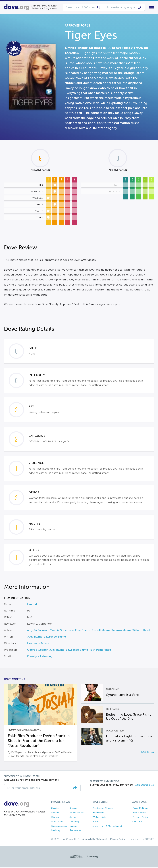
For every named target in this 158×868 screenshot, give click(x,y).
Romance (75, 831)
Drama (73, 827)
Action (73, 818)
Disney (55, 818)
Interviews (98, 813)
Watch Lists (99, 818)
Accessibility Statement (95, 840)
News (96, 822)
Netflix (55, 813)
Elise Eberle (83, 631)
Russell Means (101, 631)
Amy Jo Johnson (38, 631)
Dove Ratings (140, 809)
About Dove (139, 813)
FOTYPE (149, 840)
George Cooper (37, 650)
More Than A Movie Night (107, 827)
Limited (32, 605)
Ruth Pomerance (100, 650)
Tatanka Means (121, 631)
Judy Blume (35, 637)
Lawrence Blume (55, 637)
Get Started (144, 785)
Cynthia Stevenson (62, 631)
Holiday (56, 831)
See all (148, 752)
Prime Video (76, 813)
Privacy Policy (140, 818)
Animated (57, 822)
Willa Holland (141, 631)
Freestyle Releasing (40, 657)
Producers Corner (103, 809)
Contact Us (139, 822)
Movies (55, 809)
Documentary (59, 827)
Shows (73, 809)
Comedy (74, 822)
